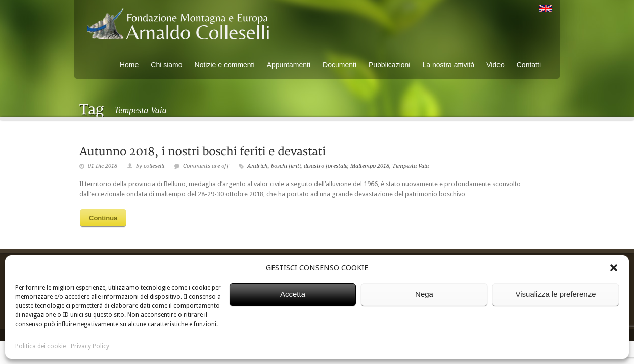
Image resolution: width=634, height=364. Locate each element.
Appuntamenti (289, 65)
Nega (424, 294)
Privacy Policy (90, 346)
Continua (103, 218)
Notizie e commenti (225, 65)
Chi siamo (166, 65)
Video (495, 65)
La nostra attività (448, 65)
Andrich (258, 166)
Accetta (293, 294)
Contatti (529, 65)
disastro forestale (326, 166)
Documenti (339, 65)
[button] (614, 268)
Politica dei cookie (40, 346)
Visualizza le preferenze (556, 294)
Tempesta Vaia (411, 166)
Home (129, 65)
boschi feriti (286, 166)
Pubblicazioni (390, 65)
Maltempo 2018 (370, 166)
